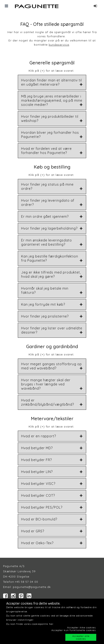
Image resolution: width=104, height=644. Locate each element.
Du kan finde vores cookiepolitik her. (30, 624)
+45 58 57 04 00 (27, 582)
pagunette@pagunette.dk (32, 587)
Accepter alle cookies (81, 637)
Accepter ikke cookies (81, 627)
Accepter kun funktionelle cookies (74, 630)
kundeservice (59, 45)
